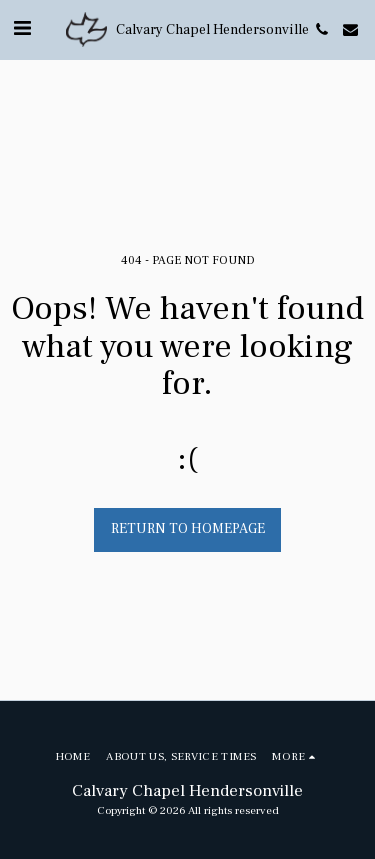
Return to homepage (188, 529)
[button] (22, 29)
